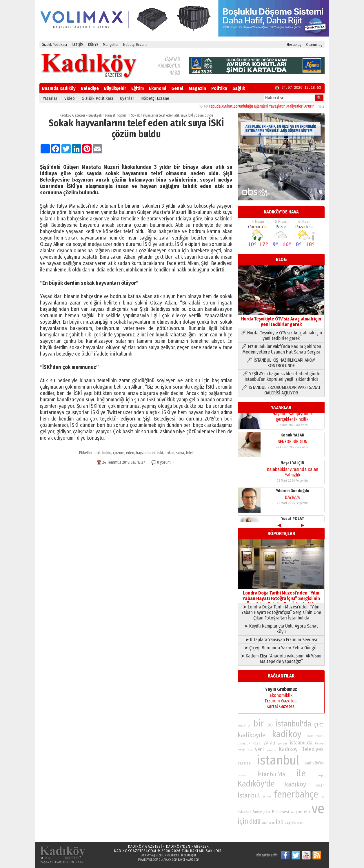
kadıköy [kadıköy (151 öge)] (295, 784)
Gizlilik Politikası (54, 45)
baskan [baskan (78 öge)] (320, 743)
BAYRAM (292, 479)
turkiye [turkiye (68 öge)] (267, 797)
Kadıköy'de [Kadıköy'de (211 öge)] (256, 784)
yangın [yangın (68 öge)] (241, 726)
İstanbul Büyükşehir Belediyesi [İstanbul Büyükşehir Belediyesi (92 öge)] (263, 812)
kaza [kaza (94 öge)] (257, 743)
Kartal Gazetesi (281, 706)
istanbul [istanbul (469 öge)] (278, 760)
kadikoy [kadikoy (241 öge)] (287, 734)
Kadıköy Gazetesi (72, 115)
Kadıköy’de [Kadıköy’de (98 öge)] (315, 763)
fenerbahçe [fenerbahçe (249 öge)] (296, 794)
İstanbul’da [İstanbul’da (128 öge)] (271, 774)
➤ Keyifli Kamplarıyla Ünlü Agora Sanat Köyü (281, 629)
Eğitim (138, 88)
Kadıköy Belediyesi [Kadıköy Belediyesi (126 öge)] (302, 749)
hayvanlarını (146, 453)
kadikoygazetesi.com (135, 851)
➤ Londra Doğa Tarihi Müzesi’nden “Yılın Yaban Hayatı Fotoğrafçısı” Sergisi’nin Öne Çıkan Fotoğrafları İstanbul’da (281, 612)
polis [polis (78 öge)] (299, 812)
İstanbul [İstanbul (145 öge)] (249, 795)
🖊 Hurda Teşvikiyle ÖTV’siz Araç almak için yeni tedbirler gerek (281, 336)
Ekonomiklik (281, 695)
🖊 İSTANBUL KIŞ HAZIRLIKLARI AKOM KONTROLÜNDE (281, 363)
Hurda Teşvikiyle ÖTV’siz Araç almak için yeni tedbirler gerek (281, 319)
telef (190, 453)
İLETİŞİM (78, 45)
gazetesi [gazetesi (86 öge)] (244, 763)
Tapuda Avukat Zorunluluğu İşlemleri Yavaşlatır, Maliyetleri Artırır (271, 106)
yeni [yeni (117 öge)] (259, 749)
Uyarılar (127, 98)
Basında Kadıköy (59, 88)
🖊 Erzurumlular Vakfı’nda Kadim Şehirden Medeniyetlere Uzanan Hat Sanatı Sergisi (281, 349)
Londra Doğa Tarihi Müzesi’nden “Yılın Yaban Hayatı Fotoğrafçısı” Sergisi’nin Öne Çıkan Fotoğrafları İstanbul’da (281, 596)
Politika (219, 88)
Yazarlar (50, 98)
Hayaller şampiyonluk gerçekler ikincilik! (293, 509)
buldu (107, 453)
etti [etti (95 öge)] (307, 812)
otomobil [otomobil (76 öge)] (244, 743)
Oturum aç (314, 45)
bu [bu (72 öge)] (323, 797)
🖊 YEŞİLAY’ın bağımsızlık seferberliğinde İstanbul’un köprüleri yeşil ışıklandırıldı (281, 376)
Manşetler (111, 45)
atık (98, 453)
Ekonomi (158, 88)
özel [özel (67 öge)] (250, 750)
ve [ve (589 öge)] (318, 809)
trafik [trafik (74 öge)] (241, 750)
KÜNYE (93, 45)
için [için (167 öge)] (243, 821)
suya (180, 453)
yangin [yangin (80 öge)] (282, 743)
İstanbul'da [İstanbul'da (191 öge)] (293, 724)
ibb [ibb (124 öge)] (280, 822)
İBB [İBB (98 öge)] (270, 725)
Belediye (90, 88)
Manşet (110, 115)
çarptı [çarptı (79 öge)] (321, 775)
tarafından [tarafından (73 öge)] (268, 823)
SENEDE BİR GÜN (293, 423)
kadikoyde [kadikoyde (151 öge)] (252, 735)
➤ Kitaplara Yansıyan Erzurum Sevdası (281, 640)
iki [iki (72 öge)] (293, 812)
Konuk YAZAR (292, 417)
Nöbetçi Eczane (135, 45)
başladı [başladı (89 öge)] (290, 822)
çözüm (119, 453)
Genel (177, 88)
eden (130, 453)
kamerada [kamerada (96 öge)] (316, 736)
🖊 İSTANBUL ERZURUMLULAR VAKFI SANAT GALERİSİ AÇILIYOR (281, 390)
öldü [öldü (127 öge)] (255, 822)
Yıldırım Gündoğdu (293, 472)
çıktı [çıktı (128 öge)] (319, 724)
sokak (170, 453)
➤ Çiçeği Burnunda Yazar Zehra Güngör (281, 648)
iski (160, 453)
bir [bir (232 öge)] (259, 723)
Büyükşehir (115, 88)
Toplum (122, 115)
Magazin (197, 88)
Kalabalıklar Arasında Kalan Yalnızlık (293, 454)
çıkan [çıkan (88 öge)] (320, 785)
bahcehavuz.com (189, 860)
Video (70, 98)
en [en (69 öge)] (249, 726)
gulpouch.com (168, 860)
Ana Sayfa (148, 856)
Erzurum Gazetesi (281, 701)
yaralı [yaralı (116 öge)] (269, 743)
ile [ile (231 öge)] (301, 773)
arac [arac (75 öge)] (300, 823)
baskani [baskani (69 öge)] (242, 775)
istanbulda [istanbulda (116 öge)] (301, 743)
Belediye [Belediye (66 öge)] (271, 750)
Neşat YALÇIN (292, 444)
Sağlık (239, 88)
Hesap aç (294, 45)
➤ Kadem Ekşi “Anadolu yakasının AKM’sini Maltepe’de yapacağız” (281, 659)
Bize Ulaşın (189, 856)
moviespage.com (148, 860)
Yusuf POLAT (293, 500)
